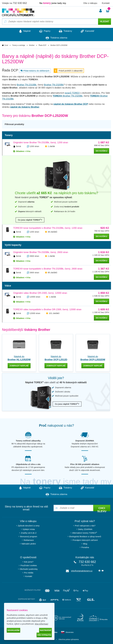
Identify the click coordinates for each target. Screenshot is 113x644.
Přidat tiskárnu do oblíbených (35, 71)
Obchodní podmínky (29, 569)
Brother (32, 45)
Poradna (85, 547)
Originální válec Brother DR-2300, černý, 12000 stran (40, 293)
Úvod (6, 45)
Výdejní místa (29, 529)
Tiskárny (66, 31)
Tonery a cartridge (19, 45)
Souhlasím (13, 630)
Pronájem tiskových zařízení (85, 540)
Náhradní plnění (29, 544)
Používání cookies (29, 565)
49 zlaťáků (52, 232)
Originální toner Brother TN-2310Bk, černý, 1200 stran (41, 143)
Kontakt (106, 3)
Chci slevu (102, 509)
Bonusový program (29, 536)
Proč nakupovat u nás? (85, 525)
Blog (85, 544)
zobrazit (19, 366)
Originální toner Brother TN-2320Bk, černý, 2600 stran (41, 252)
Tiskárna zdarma (56, 38)
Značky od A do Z (29, 533)
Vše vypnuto (44, 635)
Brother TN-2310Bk (27, 85)
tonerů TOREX (72, 93)
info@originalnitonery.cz (82, 571)
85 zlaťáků (52, 273)
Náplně (24, 31)
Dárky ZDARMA (85, 529)
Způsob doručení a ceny (29, 525)
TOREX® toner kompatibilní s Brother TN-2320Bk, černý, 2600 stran (48, 269)
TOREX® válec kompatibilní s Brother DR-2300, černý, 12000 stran (47, 310)
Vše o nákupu (90, 3)
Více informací (41, 624)
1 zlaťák (51, 146)
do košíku (101, 151)
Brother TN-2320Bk (54, 85)
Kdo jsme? (29, 562)
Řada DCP (42, 45)
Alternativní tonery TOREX (85, 533)
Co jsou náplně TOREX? (30, 220)
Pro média (29, 573)
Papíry (44, 31)
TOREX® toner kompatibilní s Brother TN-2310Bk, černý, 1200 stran (48, 228)
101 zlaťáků (54, 313)
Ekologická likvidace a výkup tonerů (85, 536)
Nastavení (45, 630)
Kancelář (89, 31)
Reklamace (29, 540)
